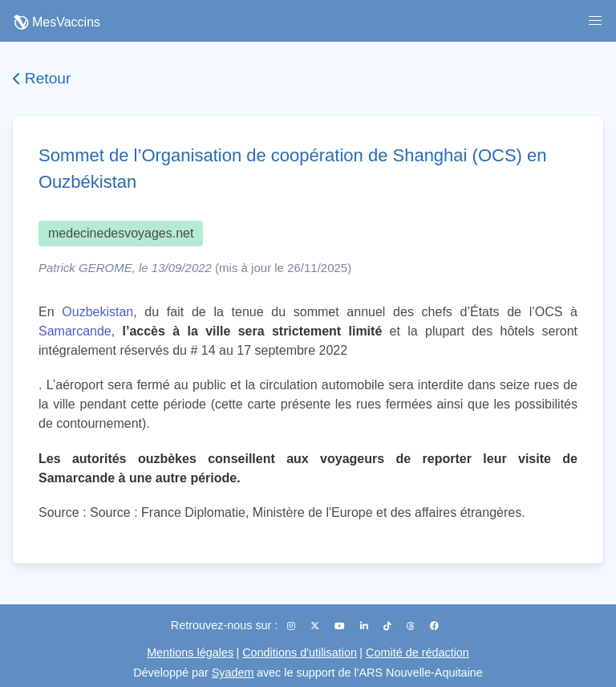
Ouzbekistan (97, 312)
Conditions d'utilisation (300, 652)
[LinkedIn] (365, 626)
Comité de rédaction (417, 652)
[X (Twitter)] (316, 626)
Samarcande (75, 331)
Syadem (233, 673)
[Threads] (412, 626)
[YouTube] (341, 626)
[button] (595, 21)
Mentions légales (190, 652)
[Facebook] (434, 626)
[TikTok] (389, 626)
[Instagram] (292, 626)
